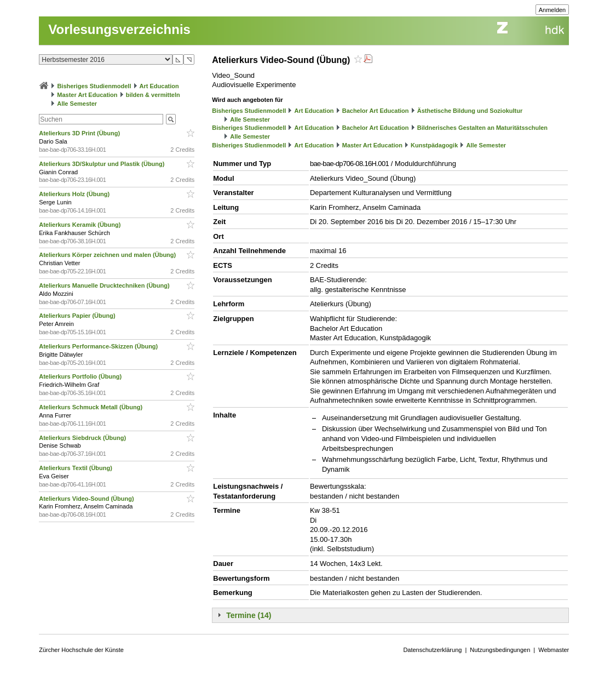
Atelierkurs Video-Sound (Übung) (87, 499)
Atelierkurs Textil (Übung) (76, 468)
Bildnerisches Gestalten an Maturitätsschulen (482, 128)
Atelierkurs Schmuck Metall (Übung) (91, 407)
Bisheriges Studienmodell (94, 86)
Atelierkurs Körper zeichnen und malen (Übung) (108, 255)
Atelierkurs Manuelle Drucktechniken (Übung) (105, 285)
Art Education (159, 86)
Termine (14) (249, 615)
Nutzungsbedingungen (500, 650)
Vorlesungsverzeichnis (119, 29)
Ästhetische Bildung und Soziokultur (470, 111)
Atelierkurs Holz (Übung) (75, 194)
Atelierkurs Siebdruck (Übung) (83, 438)
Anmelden (552, 10)
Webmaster (554, 650)
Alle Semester (77, 104)
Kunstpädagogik (434, 145)
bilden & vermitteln (153, 95)
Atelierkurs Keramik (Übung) (80, 225)
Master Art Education (87, 95)
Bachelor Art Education (376, 111)
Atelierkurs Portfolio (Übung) (81, 376)
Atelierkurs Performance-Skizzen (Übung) (99, 346)
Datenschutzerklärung (432, 650)
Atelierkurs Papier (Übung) (78, 316)
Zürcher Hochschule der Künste (81, 650)
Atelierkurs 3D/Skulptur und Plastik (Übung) (102, 164)
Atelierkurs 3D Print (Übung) (80, 133)
